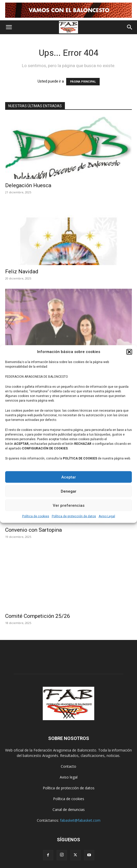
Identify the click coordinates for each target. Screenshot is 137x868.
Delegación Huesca (28, 185)
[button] (129, 352)
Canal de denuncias (69, 810)
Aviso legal (69, 777)
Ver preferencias (69, 505)
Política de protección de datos (74, 516)
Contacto (68, 766)
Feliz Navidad (22, 272)
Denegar (69, 491)
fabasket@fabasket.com (80, 820)
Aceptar (69, 477)
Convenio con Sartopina (33, 530)
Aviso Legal (107, 516)
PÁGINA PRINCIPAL (83, 82)
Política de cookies (36, 516)
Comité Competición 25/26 (38, 616)
